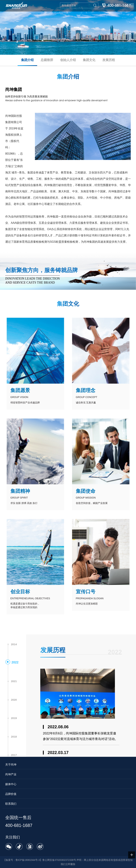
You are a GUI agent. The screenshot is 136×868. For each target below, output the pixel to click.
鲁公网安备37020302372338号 (59, 860)
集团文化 (89, 60)
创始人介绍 (68, 60)
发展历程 (109, 60)
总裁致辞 (47, 60)
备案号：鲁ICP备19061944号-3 (23, 860)
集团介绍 (27, 60)
